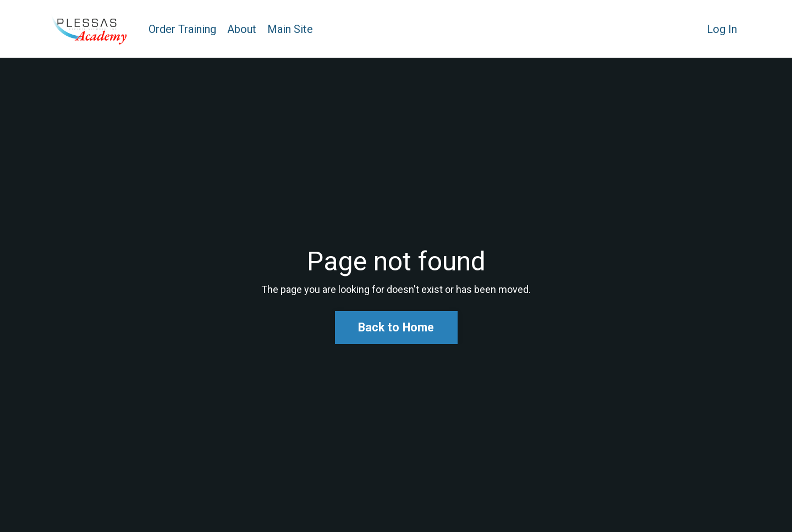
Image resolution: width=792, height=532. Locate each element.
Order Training (182, 29)
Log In (722, 29)
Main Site (290, 29)
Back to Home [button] (396, 327)
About (242, 29)
